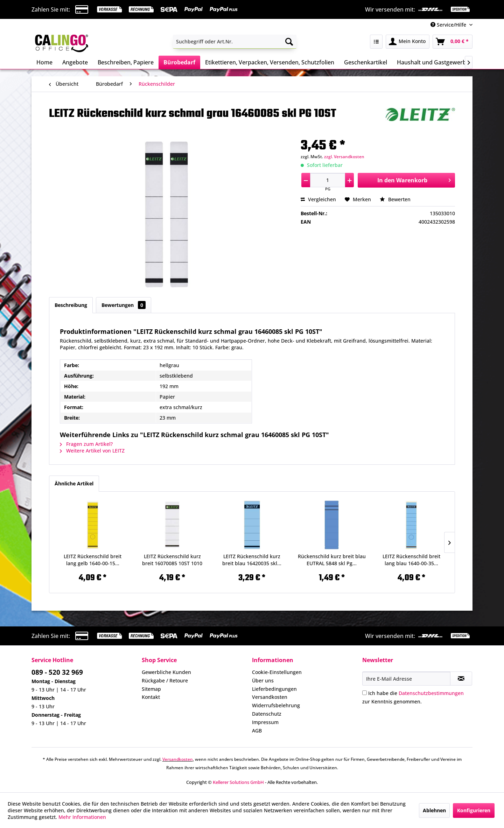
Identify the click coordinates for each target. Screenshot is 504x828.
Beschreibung (71, 305)
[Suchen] (289, 42)
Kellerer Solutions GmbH (238, 782)
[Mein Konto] (408, 42)
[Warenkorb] (453, 42)
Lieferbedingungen (274, 689)
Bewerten (395, 199)
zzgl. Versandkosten (344, 157)
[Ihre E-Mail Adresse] (406, 679)
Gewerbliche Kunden (166, 672)
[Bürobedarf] (179, 62)
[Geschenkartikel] (366, 62)
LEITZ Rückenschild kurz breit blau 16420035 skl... (252, 560)
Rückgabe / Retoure (165, 680)
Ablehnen (434, 810)
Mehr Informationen (82, 817)
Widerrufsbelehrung (276, 705)
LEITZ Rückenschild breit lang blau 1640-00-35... (411, 560)
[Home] (44, 62)
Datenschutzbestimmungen (431, 693)
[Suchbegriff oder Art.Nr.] (235, 42)
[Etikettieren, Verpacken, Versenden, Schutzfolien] (270, 62)
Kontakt (151, 697)
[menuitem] (235, 42)
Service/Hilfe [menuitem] (449, 25)
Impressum (265, 722)
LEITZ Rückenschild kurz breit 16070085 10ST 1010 (172, 560)
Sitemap (151, 689)
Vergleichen (318, 199)
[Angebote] (75, 62)
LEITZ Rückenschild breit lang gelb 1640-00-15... (93, 560)
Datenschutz (267, 714)
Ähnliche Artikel (74, 483)
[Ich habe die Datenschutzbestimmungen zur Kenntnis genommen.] (365, 693)
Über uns (263, 680)
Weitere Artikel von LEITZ (92, 451)
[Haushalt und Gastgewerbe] (433, 62)
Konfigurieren (474, 810)
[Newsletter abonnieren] (461, 679)
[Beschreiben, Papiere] (126, 62)
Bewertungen (124, 305)
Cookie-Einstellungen (277, 672)
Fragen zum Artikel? (86, 444)
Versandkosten (270, 697)
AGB (257, 731)
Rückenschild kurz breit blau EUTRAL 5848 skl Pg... (332, 560)
